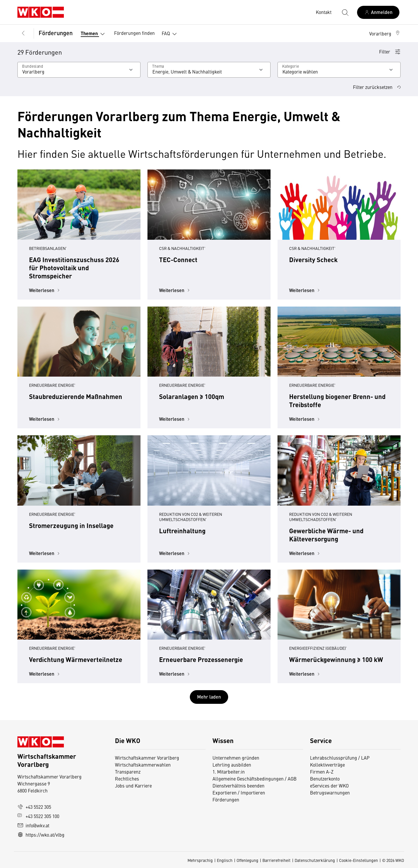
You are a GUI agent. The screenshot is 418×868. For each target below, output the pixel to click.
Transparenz (128, 772)
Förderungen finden (134, 33)
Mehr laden (209, 697)
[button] (385, 33)
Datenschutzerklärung (315, 860)
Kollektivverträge (327, 765)
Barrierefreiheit (276, 860)
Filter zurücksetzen (377, 87)
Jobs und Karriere (133, 785)
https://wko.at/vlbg (41, 835)
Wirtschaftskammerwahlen (143, 765)
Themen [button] (94, 34)
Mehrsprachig (200, 860)
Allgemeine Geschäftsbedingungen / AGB (255, 778)
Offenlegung (247, 860)
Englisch (225, 860)
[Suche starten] (345, 12)
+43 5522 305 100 (38, 816)
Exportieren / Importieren (239, 792)
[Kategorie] (339, 70)
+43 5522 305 (34, 807)
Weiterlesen (45, 290)
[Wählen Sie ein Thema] (209, 70)
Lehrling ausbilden (232, 765)
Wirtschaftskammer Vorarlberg (147, 758)
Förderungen (56, 33)
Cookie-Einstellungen (358, 860)
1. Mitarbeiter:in (229, 772)
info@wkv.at (33, 825)
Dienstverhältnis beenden (238, 785)
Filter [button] (390, 51)
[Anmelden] (378, 12)
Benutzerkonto (325, 778)
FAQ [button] (170, 34)
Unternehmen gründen (236, 758)
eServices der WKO (329, 785)
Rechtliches (127, 778)
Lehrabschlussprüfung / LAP (340, 758)
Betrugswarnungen (330, 792)
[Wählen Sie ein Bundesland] (79, 70)
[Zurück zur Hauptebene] (23, 33)
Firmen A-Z (322, 772)
